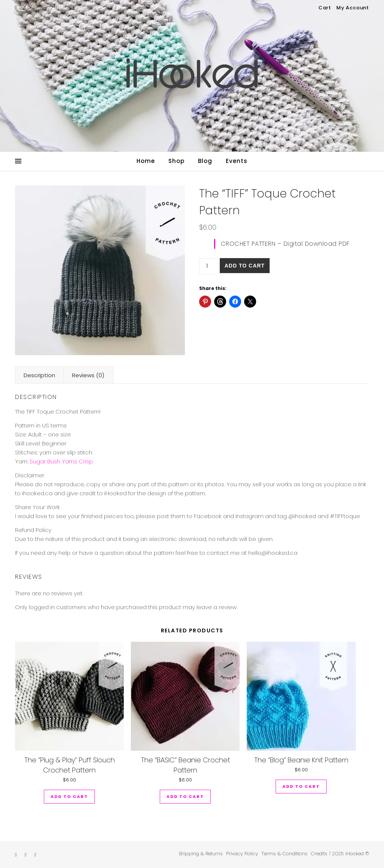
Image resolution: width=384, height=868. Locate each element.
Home (146, 161)
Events (237, 161)
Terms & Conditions (284, 854)
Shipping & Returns (201, 854)
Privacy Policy (242, 854)
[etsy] (17, 8)
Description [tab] (39, 375)
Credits (319, 854)
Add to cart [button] (69, 796)
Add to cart (245, 266)
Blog (205, 161)
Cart (325, 8)
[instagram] (26, 8)
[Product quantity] (209, 266)
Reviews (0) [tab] (88, 375)
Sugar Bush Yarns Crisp (61, 461)
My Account (353, 8)
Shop (176, 161)
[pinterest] (34, 8)
